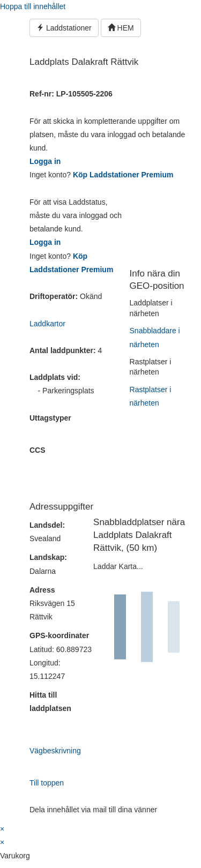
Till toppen (47, 783)
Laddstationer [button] (64, 28)
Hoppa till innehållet (33, 6)
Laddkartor (47, 324)
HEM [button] (121, 28)
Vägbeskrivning (55, 751)
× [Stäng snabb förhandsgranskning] (2, 829)
